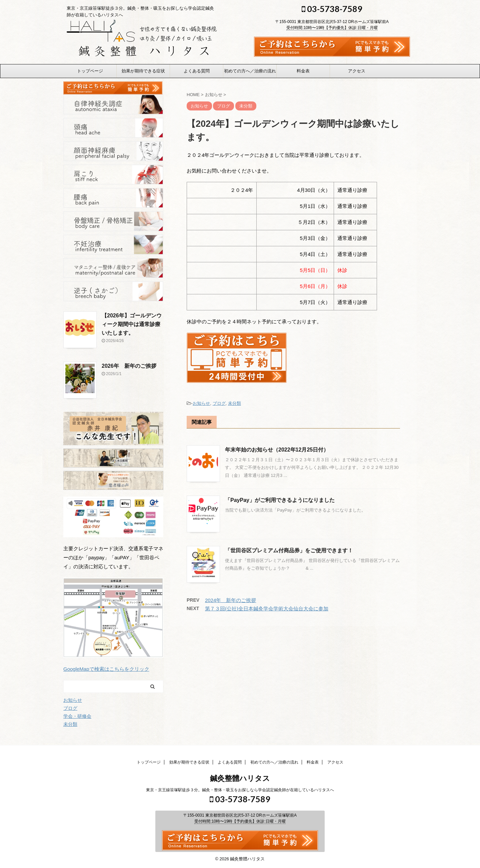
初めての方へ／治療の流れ (250, 71)
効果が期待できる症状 (143, 71)
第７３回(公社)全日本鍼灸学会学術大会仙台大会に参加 (267, 609)
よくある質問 (197, 71)
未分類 (234, 403)
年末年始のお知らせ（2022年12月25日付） (277, 450)
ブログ (219, 403)
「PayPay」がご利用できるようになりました (280, 500)
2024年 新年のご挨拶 (230, 600)
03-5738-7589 (332, 9)
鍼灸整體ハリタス (240, 778)
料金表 (303, 71)
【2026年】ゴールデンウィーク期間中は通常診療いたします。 (132, 324)
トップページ (90, 71)
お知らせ (201, 403)
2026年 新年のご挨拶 (129, 366)
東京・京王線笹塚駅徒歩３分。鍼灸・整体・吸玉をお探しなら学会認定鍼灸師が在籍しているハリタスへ (240, 789)
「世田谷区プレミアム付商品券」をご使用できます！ (289, 550)
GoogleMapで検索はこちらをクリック (106, 669)
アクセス (357, 71)
